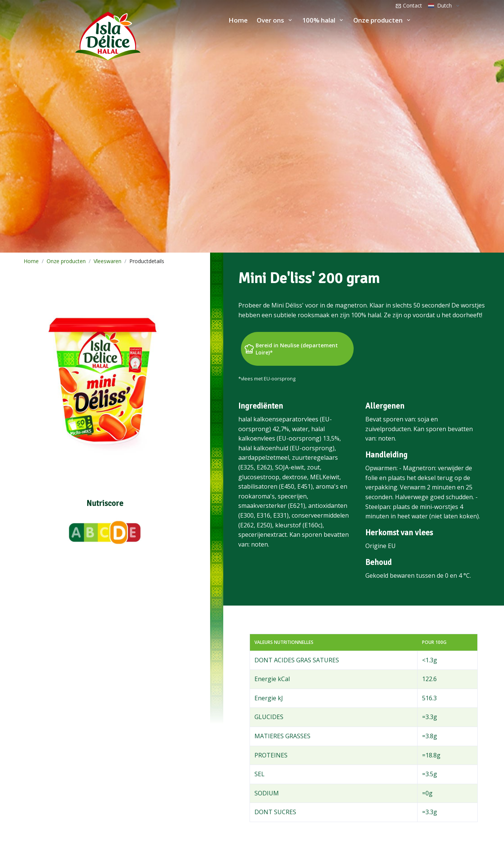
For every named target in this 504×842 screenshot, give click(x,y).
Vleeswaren (107, 261)
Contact (409, 5)
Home (238, 20)
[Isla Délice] (70, 34)
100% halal (319, 20)
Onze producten (378, 20)
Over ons (270, 20)
